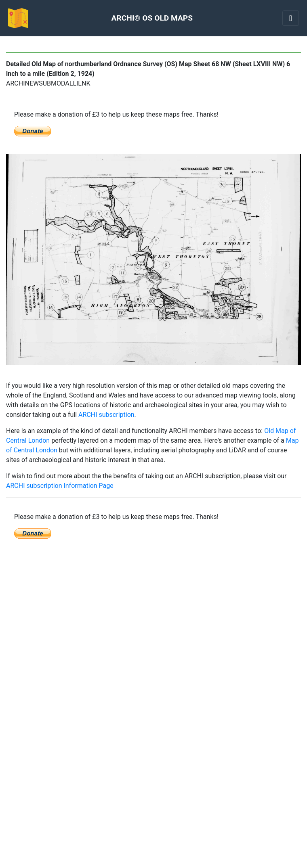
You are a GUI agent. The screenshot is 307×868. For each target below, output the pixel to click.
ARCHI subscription (106, 415)
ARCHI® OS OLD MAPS (152, 18)
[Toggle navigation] (291, 18)
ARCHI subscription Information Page (60, 486)
